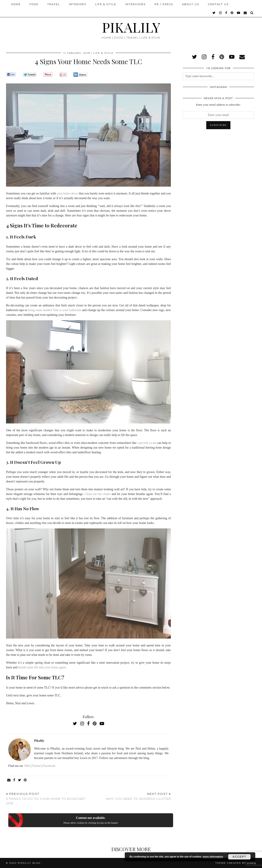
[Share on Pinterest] (25, 780)
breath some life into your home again (42, 667)
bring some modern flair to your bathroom (55, 310)
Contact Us (218, 4)
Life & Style (106, 4)
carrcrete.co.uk (147, 443)
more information (213, 857)
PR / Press (164, 4)
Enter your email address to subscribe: (218, 105)
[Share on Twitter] (20, 780)
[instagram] (221, 13)
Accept (239, 857)
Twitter (37, 766)
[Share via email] (9, 780)
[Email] (245, 13)
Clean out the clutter (98, 494)
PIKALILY (131, 27)
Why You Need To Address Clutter (138, 796)
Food (34, 4)
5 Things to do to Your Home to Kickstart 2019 (47, 798)
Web (27, 766)
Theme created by (236, 863)
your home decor (68, 193)
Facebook (49, 766)
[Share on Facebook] (14, 780)
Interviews (135, 4)
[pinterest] (232, 13)
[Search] (252, 13)
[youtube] (239, 13)
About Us (191, 4)
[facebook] (226, 13)
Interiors (77, 4)
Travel (54, 4)
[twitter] (214, 13)
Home (16, 4)
